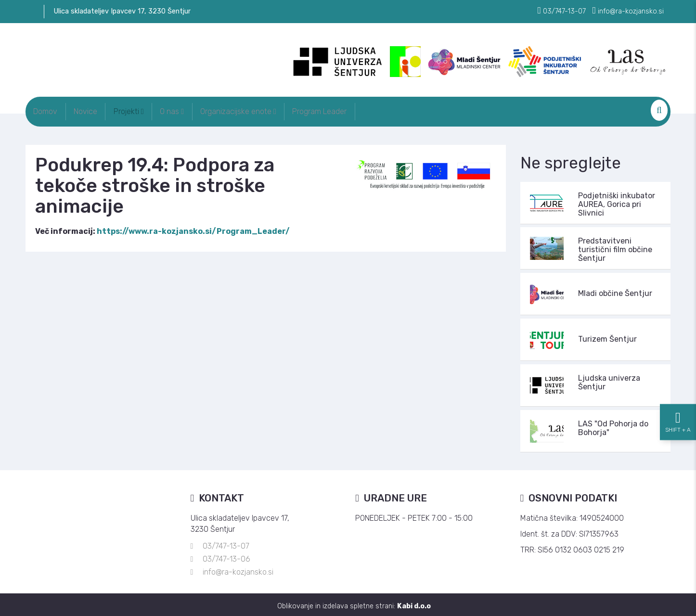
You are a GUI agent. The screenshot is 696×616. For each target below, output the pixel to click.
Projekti (149, 110)
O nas (201, 110)
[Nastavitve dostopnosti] (678, 308)
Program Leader (366, 110)
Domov (50, 110)
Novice (98, 110)
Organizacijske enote (276, 110)
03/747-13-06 (226, 556)
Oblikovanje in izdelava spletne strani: (354, 603)
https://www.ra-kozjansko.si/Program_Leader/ (193, 228)
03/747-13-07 (226, 543)
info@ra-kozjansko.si (238, 569)
